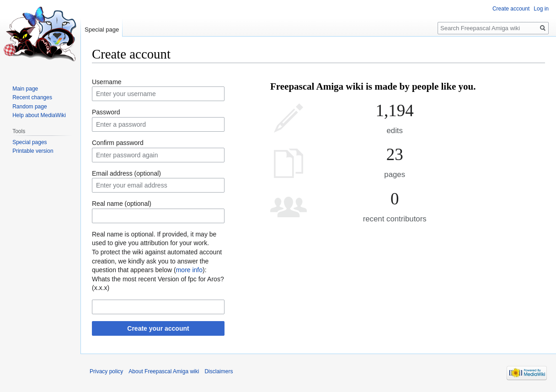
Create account (511, 9)
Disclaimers (219, 371)
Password (106, 112)
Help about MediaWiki (39, 115)
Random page (29, 107)
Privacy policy (106, 371)
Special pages (29, 142)
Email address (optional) (126, 173)
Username (107, 82)
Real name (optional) (122, 204)
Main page (25, 89)
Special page (102, 30)
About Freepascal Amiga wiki (164, 371)
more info (189, 270)
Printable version (33, 151)
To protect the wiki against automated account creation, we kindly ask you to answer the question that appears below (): (157, 261)
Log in (541, 9)
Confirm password (118, 143)
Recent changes (32, 97)
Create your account (158, 328)
